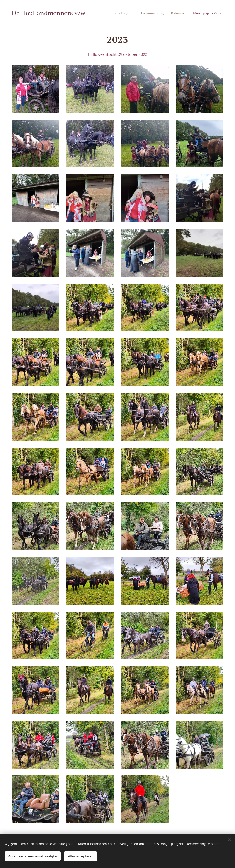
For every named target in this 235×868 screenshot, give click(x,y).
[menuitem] (120, 13)
